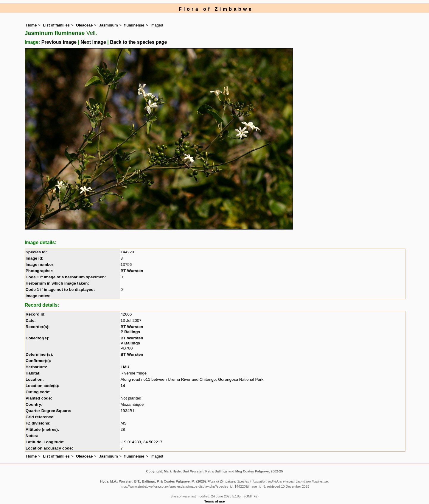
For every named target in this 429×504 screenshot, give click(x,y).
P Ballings (130, 332)
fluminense (134, 25)
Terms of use (215, 501)
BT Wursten (132, 271)
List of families (56, 25)
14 (123, 386)
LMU (125, 367)
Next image (93, 42)
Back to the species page (138, 42)
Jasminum (108, 25)
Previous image (59, 42)
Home (32, 25)
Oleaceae (84, 25)
